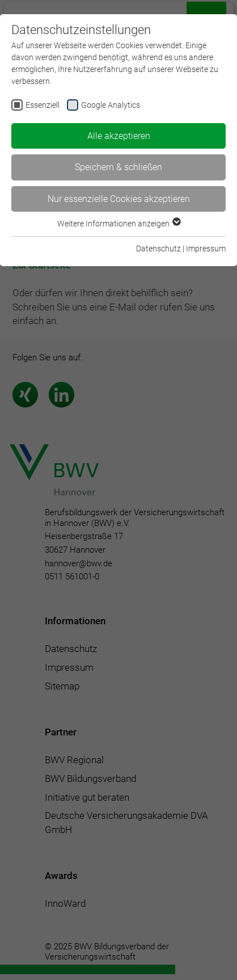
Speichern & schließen (118, 167)
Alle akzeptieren (119, 136)
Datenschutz (158, 249)
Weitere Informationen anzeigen (118, 224)
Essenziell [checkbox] (43, 105)
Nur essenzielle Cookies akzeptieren (119, 199)
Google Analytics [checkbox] (111, 105)
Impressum (206, 249)
